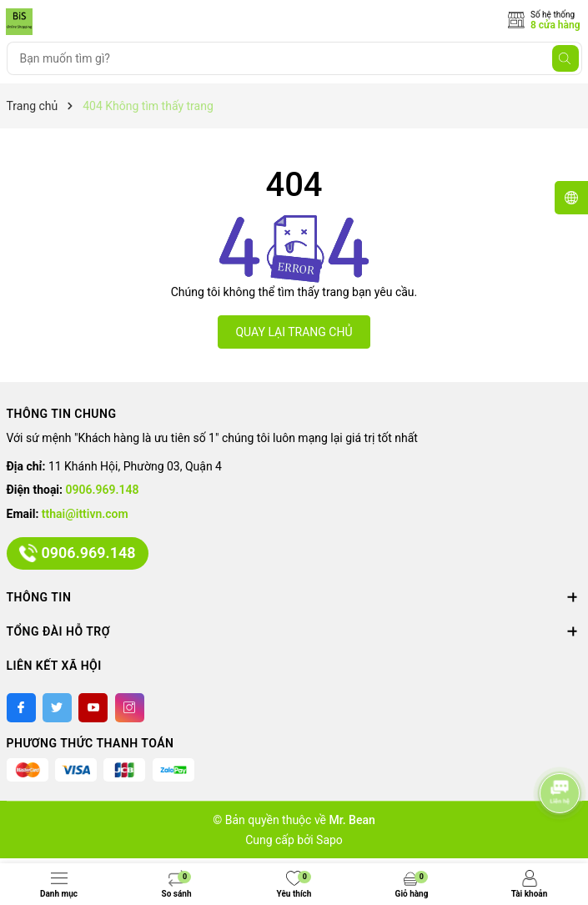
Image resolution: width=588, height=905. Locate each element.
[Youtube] (93, 708)
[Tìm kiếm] (565, 58)
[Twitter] (57, 708)
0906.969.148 (103, 490)
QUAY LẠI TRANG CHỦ (294, 332)
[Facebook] (21, 708)
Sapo (329, 840)
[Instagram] (130, 708)
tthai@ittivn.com (85, 514)
